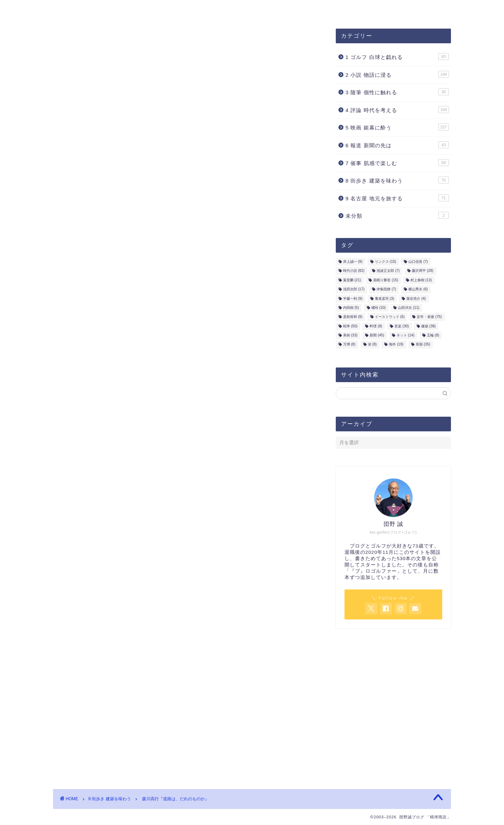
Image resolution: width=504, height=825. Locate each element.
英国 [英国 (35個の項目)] (423, 345)
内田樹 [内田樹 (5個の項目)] (351, 308)
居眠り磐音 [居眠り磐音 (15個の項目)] (386, 280)
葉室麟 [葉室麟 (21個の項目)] (352, 280)
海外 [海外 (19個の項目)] (396, 345)
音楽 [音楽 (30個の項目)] (402, 326)
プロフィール (174, 9)
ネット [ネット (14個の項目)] (405, 335)
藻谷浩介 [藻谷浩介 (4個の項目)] (416, 299)
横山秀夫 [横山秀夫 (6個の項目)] (418, 289)
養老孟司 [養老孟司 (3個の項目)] (385, 299)
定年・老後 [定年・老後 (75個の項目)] (429, 317)
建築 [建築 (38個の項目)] (428, 326)
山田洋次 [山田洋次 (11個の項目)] (409, 308)
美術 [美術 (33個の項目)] (350, 335)
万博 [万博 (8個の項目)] (349, 345)
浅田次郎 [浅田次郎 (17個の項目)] (354, 289)
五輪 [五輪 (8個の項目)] (433, 335)
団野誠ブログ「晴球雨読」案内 (101, 9)
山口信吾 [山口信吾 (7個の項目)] (418, 262)
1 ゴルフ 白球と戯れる (397, 57)
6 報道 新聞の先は (397, 145)
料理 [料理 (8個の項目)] (376, 326)
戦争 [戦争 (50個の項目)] (350, 326)
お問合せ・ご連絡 (231, 9)
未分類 (397, 215)
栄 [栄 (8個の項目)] (372, 345)
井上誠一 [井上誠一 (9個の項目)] (353, 262)
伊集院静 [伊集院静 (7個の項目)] (386, 289)
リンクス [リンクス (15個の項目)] (386, 262)
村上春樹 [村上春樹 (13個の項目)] (421, 280)
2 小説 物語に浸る (397, 74)
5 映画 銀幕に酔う (397, 127)
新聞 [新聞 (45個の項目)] (377, 335)
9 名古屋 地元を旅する (397, 198)
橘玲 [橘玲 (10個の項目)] (379, 308)
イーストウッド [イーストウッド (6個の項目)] (390, 317)
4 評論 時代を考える (397, 110)
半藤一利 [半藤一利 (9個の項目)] (353, 299)
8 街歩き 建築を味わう (86, 43)
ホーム (279, 9)
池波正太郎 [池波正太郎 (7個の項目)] (388, 271)
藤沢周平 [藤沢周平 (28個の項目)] (423, 271)
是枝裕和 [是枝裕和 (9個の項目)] (353, 317)
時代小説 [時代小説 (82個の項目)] (354, 271)
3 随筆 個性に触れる (397, 92)
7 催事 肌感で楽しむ (397, 163)
